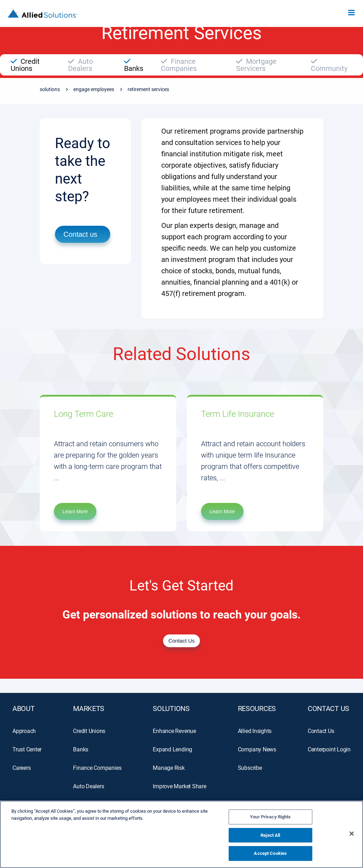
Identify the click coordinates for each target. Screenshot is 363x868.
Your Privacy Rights (270, 817)
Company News (257, 749)
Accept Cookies (270, 853)
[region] (181, 834)
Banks (81, 749)
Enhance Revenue (174, 731)
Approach (24, 731)
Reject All (270, 835)
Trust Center (27, 749)
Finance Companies (97, 768)
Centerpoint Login (329, 749)
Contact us (80, 234)
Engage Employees (94, 89)
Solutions (50, 89)
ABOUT (24, 709)
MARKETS (89, 709)
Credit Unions (89, 731)
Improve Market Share (179, 786)
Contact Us (328, 709)
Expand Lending (172, 749)
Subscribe (250, 768)
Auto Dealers (88, 786)
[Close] (352, 834)
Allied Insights (255, 731)
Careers (21, 768)
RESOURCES (257, 709)
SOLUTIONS (171, 709)
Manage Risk (169, 768)
